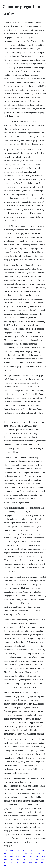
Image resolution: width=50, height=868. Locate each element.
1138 (6, 863)
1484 (6, 866)
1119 (44, 857)
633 (24, 863)
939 (42, 860)
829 (12, 863)
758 (12, 860)
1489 (25, 857)
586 (11, 857)
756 (31, 857)
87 (42, 863)
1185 (25, 851)
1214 (6, 854)
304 (37, 857)
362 (5, 857)
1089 (26, 854)
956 (37, 851)
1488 (19, 860)
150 (31, 860)
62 (37, 860)
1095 (38, 854)
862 (36, 863)
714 (19, 854)
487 (18, 863)
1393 (6, 860)
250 (5, 851)
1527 (13, 854)
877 (18, 851)
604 (31, 851)
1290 (12, 851)
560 (30, 863)
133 (43, 851)
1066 (18, 857)
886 (25, 860)
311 (32, 854)
